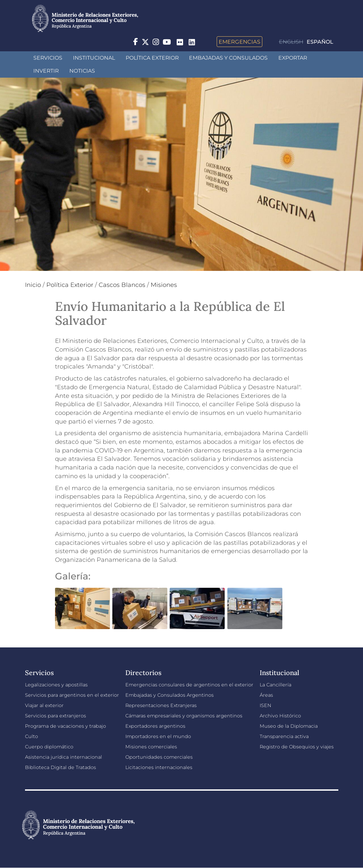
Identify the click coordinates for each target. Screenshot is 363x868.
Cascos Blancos (122, 285)
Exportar (293, 58)
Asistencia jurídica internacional (63, 757)
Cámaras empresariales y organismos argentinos (184, 716)
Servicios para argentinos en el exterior (72, 695)
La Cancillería (275, 685)
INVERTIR (46, 71)
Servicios (48, 58)
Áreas (266, 695)
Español (320, 42)
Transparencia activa (284, 736)
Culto (31, 736)
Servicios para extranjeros (55, 716)
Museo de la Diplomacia (289, 726)
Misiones (164, 285)
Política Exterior (152, 58)
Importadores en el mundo (158, 736)
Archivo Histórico (280, 716)
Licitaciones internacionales (159, 767)
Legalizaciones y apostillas (56, 685)
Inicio (33, 285)
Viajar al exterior (44, 705)
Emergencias (239, 42)
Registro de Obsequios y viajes (297, 747)
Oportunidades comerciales (159, 757)
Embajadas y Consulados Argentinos (169, 695)
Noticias (82, 71)
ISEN (265, 705)
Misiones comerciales (151, 747)
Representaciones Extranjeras (161, 705)
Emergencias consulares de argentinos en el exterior (189, 685)
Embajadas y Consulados (228, 58)
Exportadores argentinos (155, 726)
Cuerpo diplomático (49, 747)
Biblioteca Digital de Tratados (60, 767)
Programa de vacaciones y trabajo (65, 726)
